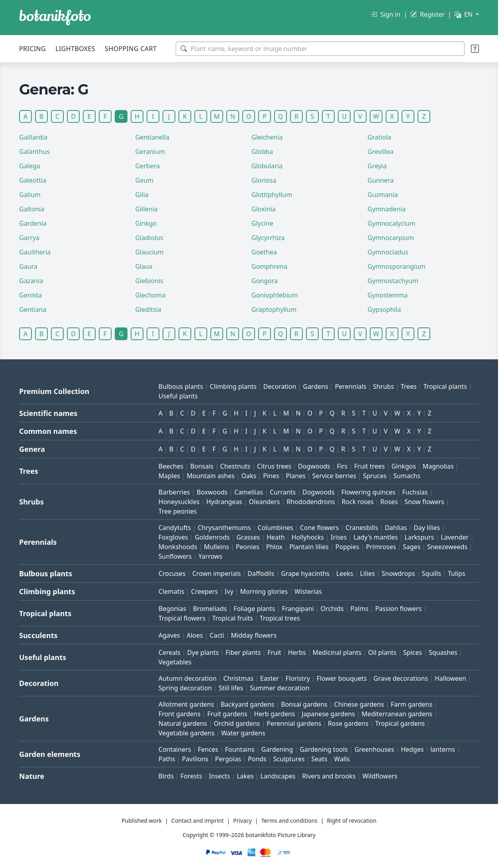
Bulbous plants (181, 386)
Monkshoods (178, 547)
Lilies (368, 573)
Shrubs (383, 386)
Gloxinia (264, 209)
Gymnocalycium (392, 223)
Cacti (217, 635)
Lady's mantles (376, 537)
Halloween (450, 678)
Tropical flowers (182, 618)
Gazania (31, 281)
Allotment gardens (186, 704)
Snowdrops (398, 573)
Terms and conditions (289, 821)
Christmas (238, 678)
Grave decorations (401, 678)
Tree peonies (178, 511)
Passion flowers (399, 609)
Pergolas (228, 759)
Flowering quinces (368, 492)
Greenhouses (375, 749)
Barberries (174, 492)
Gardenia (33, 223)
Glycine (262, 223)
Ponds (257, 759)
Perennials (351, 386)
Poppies (347, 547)
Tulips (457, 573)
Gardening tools (324, 749)
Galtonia (32, 209)
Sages (412, 547)
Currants (283, 492)
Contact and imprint (197, 821)
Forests (191, 776)
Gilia (142, 195)
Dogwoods (314, 466)
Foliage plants (254, 609)
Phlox (275, 547)
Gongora (265, 281)
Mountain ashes (211, 476)
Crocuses (172, 573)
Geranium (150, 152)
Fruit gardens (227, 714)
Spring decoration (185, 688)
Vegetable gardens (187, 733)
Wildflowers (380, 776)
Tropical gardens (400, 723)
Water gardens (243, 733)
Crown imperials (217, 573)
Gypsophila (384, 309)
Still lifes (231, 688)
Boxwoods (212, 492)
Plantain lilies (309, 547)
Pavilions (195, 759)
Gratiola (380, 137)
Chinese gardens (359, 704)
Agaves (169, 635)
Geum (145, 180)
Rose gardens (348, 723)
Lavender (455, 537)
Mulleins (217, 547)
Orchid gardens (237, 723)
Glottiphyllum (272, 195)
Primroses (381, 547)
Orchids (332, 609)
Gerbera (148, 166)
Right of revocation (352, 821)
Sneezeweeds (447, 547)
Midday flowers (254, 635)
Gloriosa (264, 180)
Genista (30, 295)
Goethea (264, 252)
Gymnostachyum (393, 281)
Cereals (170, 652)
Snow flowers (424, 502)
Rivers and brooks (329, 776)
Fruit (274, 652)
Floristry (298, 678)
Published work (142, 821)
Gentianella (153, 137)
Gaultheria (35, 252)
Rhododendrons (311, 502)
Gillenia (147, 209)
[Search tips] (475, 49)
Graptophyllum (274, 309)
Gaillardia (33, 137)
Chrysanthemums (224, 528)
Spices (413, 652)
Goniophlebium (275, 295)
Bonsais (202, 466)
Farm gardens (412, 704)
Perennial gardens (294, 723)
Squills (432, 573)
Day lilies (427, 528)
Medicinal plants (337, 652)
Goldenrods (212, 537)
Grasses (248, 537)
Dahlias (396, 528)
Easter (270, 678)
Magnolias (438, 466)
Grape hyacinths (305, 573)
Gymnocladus (388, 252)
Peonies (248, 547)
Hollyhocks (308, 537)
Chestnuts (235, 466)
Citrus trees (274, 466)
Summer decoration (279, 688)
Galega (30, 166)
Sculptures (289, 759)
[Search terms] (320, 49)
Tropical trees (280, 618)
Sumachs (407, 476)
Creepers (204, 591)
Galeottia (33, 180)
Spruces (375, 476)
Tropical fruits (232, 618)
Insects (219, 776)
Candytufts (175, 528)
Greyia (377, 166)
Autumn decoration (188, 678)
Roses (389, 502)
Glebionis (149, 281)
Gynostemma (388, 295)
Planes (295, 476)
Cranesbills (362, 528)
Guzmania (383, 195)
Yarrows (210, 556)
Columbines (276, 528)
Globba (262, 152)
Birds (166, 776)
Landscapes (278, 776)
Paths (167, 759)
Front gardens (180, 714)
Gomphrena (269, 266)
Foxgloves (173, 537)
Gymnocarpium (391, 238)
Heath (276, 537)
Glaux (144, 266)
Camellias (249, 492)
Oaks (249, 476)
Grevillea (381, 152)
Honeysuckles (179, 502)
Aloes (195, 635)
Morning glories (264, 591)
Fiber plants (243, 652)
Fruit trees (370, 466)
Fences (208, 749)
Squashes (443, 652)
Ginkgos (404, 466)
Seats (320, 759)
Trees (409, 386)
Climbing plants (233, 386)
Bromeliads (210, 609)
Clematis (172, 591)
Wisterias (308, 591)
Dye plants (203, 652)
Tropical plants (445, 386)
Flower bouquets (342, 678)
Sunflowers (175, 556)
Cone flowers (320, 528)
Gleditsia (148, 309)
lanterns (443, 749)
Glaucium (150, 252)
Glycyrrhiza (268, 238)
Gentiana (33, 309)
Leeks (345, 573)
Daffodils (261, 573)
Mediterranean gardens (397, 714)
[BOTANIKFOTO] (55, 18)
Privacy (242, 821)
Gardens (315, 386)
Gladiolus (149, 238)
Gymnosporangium (397, 266)
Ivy (229, 591)
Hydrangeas (225, 502)
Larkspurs (419, 537)
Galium (30, 195)
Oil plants (382, 652)
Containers (175, 749)
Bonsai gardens (304, 704)
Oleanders (265, 502)
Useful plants (178, 396)
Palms (359, 609)
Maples (169, 476)
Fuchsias (415, 492)
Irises (339, 537)
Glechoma (151, 295)
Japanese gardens (328, 714)
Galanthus (34, 152)
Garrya (29, 238)
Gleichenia (267, 137)
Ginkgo (146, 223)
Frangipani (298, 609)
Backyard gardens (248, 704)
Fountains (240, 749)
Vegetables (175, 662)
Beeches (171, 466)
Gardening (277, 749)
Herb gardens (274, 714)
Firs (342, 466)
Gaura (28, 266)
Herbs (297, 652)
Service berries (334, 476)
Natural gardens (183, 723)
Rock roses (357, 502)
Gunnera (381, 180)
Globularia (267, 166)
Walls (342, 759)
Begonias (173, 609)
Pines (271, 476)
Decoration (280, 386)
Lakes (245, 776)
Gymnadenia (387, 209)
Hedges (412, 749)
